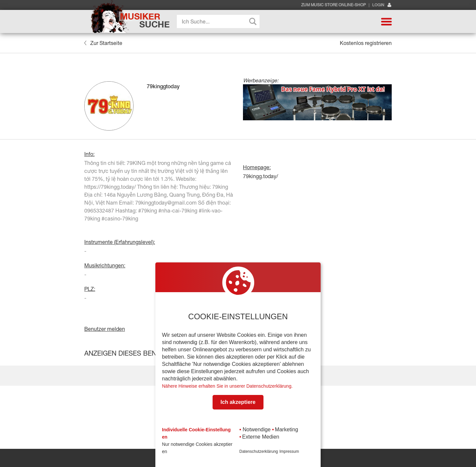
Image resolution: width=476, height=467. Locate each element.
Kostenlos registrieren (366, 43)
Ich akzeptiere (238, 402)
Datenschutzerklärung (259, 451)
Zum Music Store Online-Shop (334, 5)
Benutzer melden (105, 329)
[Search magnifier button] (253, 21)
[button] (386, 21)
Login (382, 5)
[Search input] (220, 21)
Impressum (289, 451)
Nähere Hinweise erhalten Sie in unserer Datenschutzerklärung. (227, 386)
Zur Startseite (103, 43)
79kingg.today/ (260, 176)
